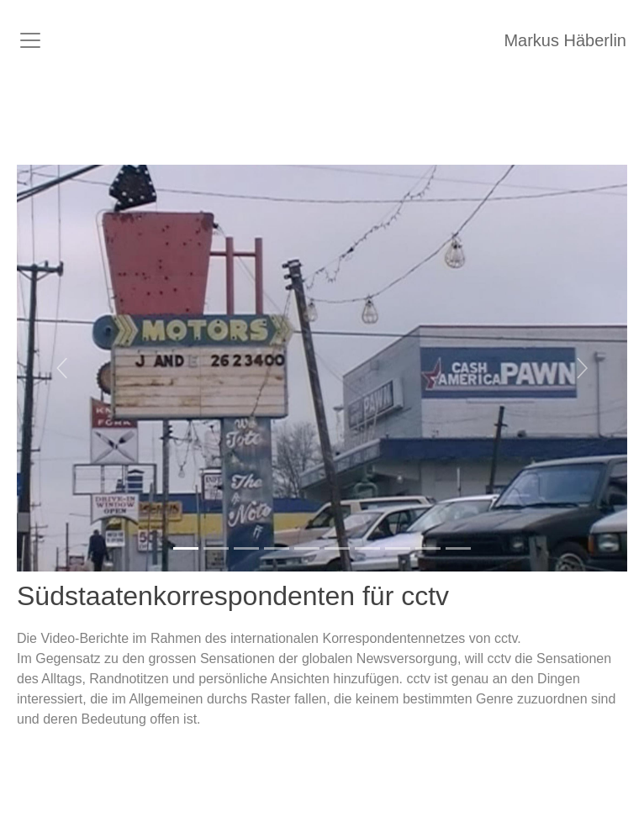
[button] (63, 368)
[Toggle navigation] (30, 40)
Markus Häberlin (565, 40)
